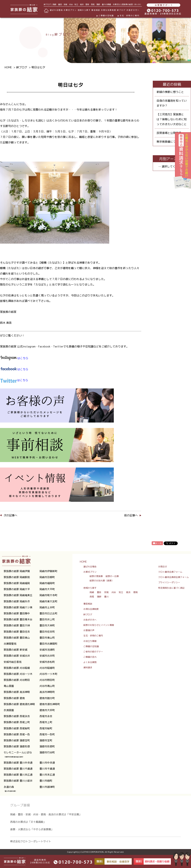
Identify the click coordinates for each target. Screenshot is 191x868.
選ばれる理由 (56, 10)
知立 (121, 592)
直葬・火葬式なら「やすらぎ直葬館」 (32, 829)
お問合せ (163, 567)
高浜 (128, 592)
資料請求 (88, 667)
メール (157, 543)
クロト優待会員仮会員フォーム (174, 577)
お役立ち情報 (90, 641)
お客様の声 (89, 630)
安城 (106, 592)
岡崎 (92, 592)
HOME (83, 562)
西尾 (92, 597)
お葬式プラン (90, 572)
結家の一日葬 (112, 576)
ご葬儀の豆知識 (106, 15)
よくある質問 (90, 662)
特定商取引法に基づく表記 (171, 588)
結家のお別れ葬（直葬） (102, 581)
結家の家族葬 (96, 576)
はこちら (14, 369)
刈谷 (114, 592)
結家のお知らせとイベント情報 (99, 625)
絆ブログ (121, 10)
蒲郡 (99, 597)
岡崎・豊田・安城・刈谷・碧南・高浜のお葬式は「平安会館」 (46, 814)
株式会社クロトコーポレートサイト (31, 841)
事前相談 (96, 10)
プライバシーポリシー (169, 582)
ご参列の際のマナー (93, 652)
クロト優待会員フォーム (170, 572)
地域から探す (90, 588)
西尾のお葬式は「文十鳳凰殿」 (28, 822)
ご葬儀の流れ (90, 657)
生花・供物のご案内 (129, 15)
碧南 (135, 592)
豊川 (106, 597)
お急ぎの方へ (133, 10)
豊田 (99, 592)
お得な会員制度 (109, 10)
